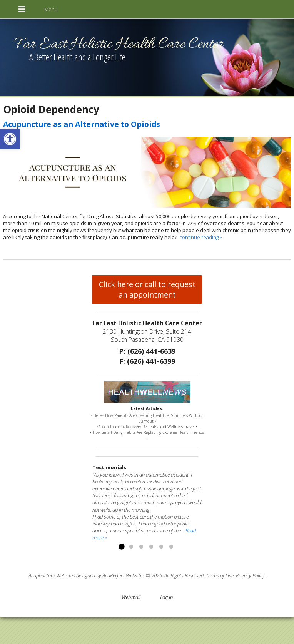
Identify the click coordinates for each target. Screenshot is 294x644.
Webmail (131, 597)
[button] (10, 139)
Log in (166, 597)
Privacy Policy (250, 575)
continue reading (201, 237)
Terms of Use (220, 575)
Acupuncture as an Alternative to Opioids (82, 124)
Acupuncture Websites (52, 575)
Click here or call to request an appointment (147, 289)
